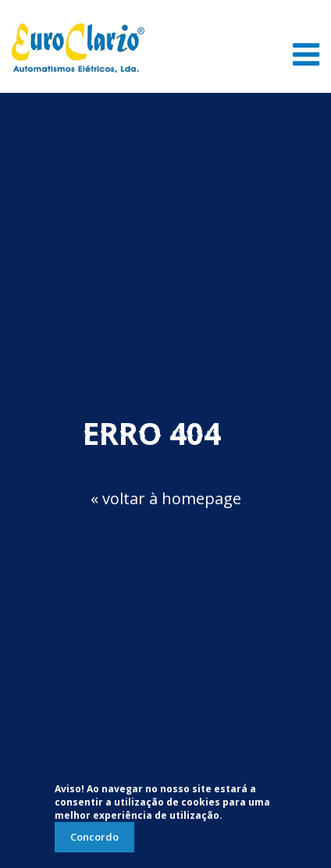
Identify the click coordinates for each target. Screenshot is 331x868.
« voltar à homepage (166, 498)
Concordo (94, 837)
